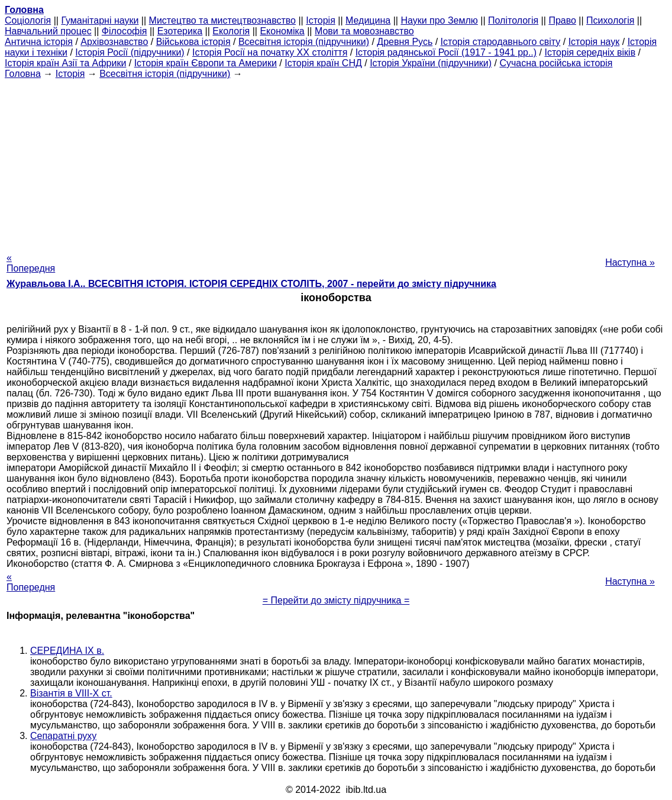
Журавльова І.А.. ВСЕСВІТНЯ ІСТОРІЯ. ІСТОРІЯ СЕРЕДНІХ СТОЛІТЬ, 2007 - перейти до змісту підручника (251, 284)
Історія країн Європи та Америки (206, 63)
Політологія (513, 20)
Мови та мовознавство (364, 31)
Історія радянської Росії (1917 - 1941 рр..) (446, 52)
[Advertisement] (336, 162)
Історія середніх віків (590, 52)
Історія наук (594, 42)
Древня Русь (405, 42)
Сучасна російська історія (556, 63)
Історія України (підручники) (431, 63)
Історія (321, 20)
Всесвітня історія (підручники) (304, 42)
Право (562, 20)
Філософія (125, 31)
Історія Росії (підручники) (130, 52)
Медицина (368, 20)
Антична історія (39, 42)
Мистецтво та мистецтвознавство (222, 20)
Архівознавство (114, 42)
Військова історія (193, 42)
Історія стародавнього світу (501, 42)
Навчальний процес (48, 31)
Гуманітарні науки (100, 20)
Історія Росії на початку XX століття (270, 52)
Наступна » (630, 262)
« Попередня (31, 263)
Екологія (231, 31)
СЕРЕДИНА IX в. (67, 651)
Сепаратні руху (63, 736)
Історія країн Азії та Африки (65, 63)
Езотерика (180, 31)
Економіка (282, 31)
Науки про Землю (439, 20)
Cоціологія (28, 20)
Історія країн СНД (323, 63)
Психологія (610, 20)
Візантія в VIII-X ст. (71, 693)
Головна (23, 74)
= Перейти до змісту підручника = (336, 600)
